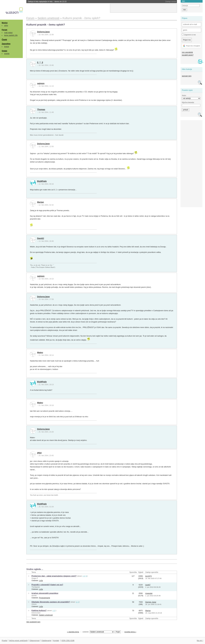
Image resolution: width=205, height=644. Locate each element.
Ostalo (4, 51)
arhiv (6, 26)
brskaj (7, 47)
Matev (40, 353)
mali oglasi (8, 33)
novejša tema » (130, 632)
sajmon (41, 83)
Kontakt (56, 641)
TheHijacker (36, 587)
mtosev (34, 604)
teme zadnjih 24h (11, 35)
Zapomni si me (189, 35)
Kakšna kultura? (39, 610)
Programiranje (44, 598)
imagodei (149, 593)
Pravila (4, 641)
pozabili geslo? (188, 55)
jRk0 (39, 453)
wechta (34, 596)
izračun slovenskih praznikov (45, 593)
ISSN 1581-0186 (68, 641)
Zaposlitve (6, 44)
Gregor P (35, 578)
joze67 (148, 585)
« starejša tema (73, 632)
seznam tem (187, 76)
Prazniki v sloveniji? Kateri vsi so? (47, 585)
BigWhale (42, 181)
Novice (5, 23)
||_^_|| (40, 62)
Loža (41, 581)
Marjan (41, 202)
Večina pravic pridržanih (18, 641)
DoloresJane (43, 32)
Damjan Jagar (151, 602)
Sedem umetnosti (46, 615)
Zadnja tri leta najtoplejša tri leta (47, 2)
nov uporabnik (187, 52)
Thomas (41, 109)
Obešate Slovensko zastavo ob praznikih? (51, 602)
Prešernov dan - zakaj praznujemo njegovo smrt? (54, 576)
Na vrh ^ (200, 641)
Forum (4, 30)
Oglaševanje (46, 641)
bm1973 (149, 576)
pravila (7, 54)
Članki (4, 40)
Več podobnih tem (33, 622)
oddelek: (98, 632)
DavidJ (41, 238)
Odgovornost (35, 641)
